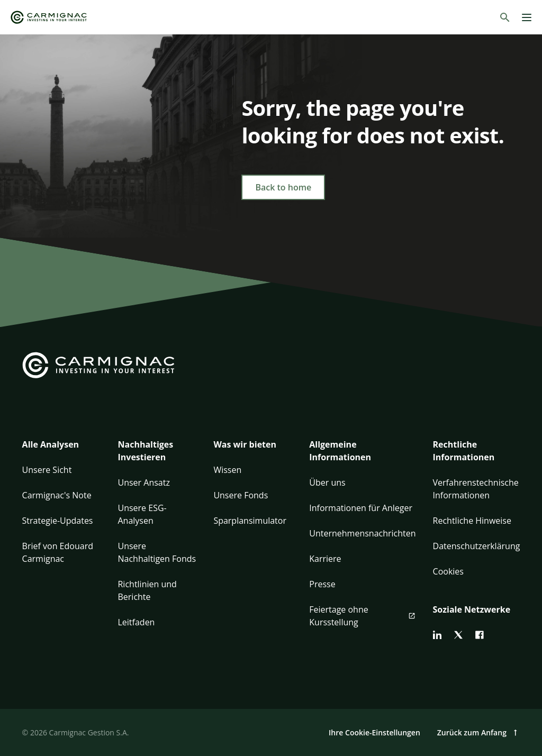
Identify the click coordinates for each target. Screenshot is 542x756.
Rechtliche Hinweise (472, 521)
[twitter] (458, 635)
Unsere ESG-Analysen (142, 514)
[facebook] (480, 635)
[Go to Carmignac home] (49, 17)
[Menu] (527, 17)
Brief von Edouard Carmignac (58, 552)
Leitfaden (136, 622)
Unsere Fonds (241, 495)
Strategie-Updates (58, 521)
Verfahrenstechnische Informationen (476, 489)
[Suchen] (505, 17)
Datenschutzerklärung (477, 546)
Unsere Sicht (47, 470)
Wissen (227, 470)
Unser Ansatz (143, 482)
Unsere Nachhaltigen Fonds (157, 552)
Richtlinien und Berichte (147, 590)
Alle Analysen (51, 444)
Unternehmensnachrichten (362, 533)
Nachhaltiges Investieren (145, 451)
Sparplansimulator (250, 521)
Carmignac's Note (57, 495)
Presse (322, 584)
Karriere (325, 559)
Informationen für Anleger (361, 508)
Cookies (448, 571)
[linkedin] (437, 635)
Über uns (327, 482)
